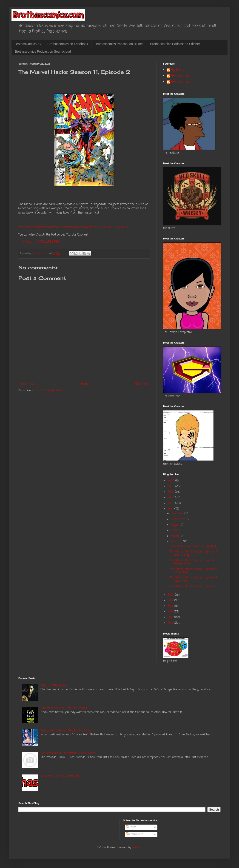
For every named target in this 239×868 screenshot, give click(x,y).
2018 (171, 606)
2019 (171, 600)
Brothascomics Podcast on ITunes (119, 44)
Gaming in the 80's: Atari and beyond (64, 708)
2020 (171, 595)
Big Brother (179, 70)
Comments (134, 834)
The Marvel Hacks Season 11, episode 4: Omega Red (194, 571)
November (178, 514)
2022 (171, 503)
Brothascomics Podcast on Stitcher (175, 44)
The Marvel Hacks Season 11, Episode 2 (194, 586)
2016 (171, 617)
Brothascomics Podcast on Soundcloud (43, 51)
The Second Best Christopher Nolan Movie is (68, 753)
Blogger (137, 848)
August (176, 525)
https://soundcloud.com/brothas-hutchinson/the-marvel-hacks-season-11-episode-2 (73, 227)
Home (85, 384)
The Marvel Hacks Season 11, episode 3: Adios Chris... (194, 579)
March (175, 536)
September (178, 519)
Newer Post (27, 384)
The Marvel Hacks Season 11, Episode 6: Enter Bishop (194, 553)
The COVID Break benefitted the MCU (194, 546)
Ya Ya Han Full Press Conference (61, 776)
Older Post (142, 384)
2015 (171, 623)
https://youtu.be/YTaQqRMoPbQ (39, 242)
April (174, 530)
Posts (131, 827)
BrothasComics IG (28, 44)
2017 (171, 612)
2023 (171, 498)
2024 (171, 492)
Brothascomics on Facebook (68, 44)
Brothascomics (180, 76)
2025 (171, 486)
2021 (171, 509)
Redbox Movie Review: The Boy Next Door (66, 731)
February (177, 542)
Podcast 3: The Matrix (54, 686)
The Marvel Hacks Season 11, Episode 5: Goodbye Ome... (194, 562)
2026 (171, 481)
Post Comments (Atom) (50, 391)
